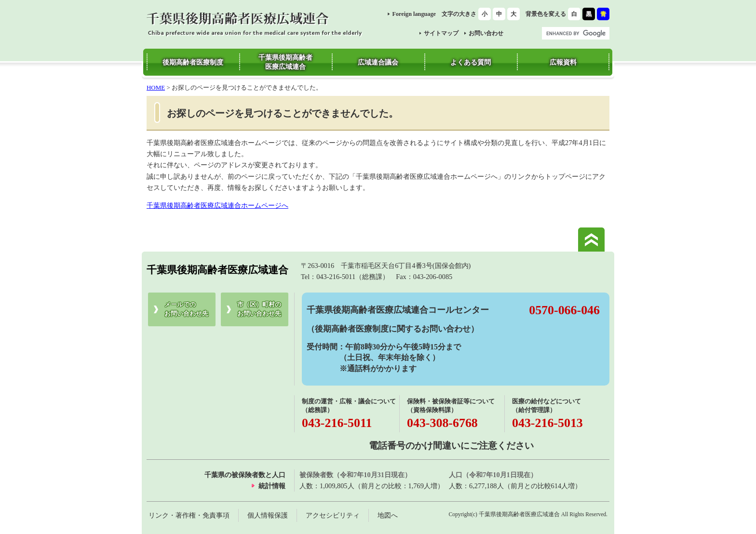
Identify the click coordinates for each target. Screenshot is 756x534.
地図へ (388, 515)
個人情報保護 (268, 515)
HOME (156, 87)
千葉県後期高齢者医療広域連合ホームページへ (217, 205)
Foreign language (414, 14)
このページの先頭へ (591, 240)
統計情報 (272, 486)
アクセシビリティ (333, 515)
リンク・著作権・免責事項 (189, 515)
